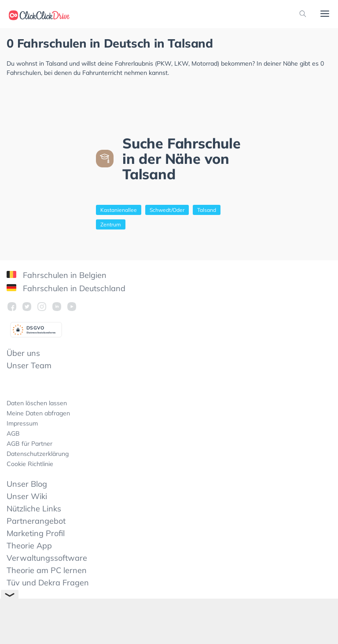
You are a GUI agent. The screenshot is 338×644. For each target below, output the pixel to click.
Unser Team (29, 365)
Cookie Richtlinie (30, 464)
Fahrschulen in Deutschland (66, 288)
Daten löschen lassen (37, 403)
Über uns (23, 353)
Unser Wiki (27, 496)
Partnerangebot (36, 521)
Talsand (207, 210)
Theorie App (29, 546)
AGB (13, 433)
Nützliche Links (34, 509)
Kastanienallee (119, 210)
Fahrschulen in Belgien (57, 275)
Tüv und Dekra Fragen (48, 583)
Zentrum (111, 224)
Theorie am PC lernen (47, 570)
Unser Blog (27, 484)
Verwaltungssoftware (47, 558)
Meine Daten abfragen (38, 413)
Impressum (22, 423)
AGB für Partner (29, 444)
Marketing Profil (36, 533)
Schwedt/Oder (167, 210)
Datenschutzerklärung (38, 454)
